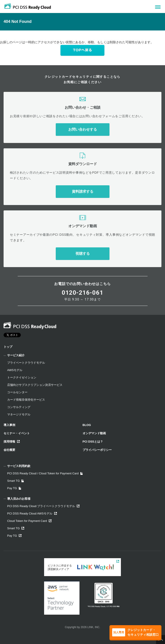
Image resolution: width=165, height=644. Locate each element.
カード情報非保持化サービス (26, 400)
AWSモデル (15, 370)
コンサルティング (19, 407)
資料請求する (83, 191)
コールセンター (17, 392)
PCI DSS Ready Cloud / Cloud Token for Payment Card (45, 473)
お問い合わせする (83, 129)
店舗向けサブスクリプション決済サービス (35, 385)
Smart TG (15, 481)
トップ (8, 347)
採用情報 (12, 442)
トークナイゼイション (22, 377)
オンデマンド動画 (94, 433)
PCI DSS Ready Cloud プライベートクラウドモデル (43, 506)
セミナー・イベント (17, 433)
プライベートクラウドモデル (26, 363)
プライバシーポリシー (97, 450)
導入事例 (9, 425)
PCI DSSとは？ (93, 442)
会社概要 (9, 450)
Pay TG (14, 488)
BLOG (87, 425)
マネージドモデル (19, 414)
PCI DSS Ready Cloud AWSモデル (32, 513)
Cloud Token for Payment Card (29, 521)
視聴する (83, 254)
